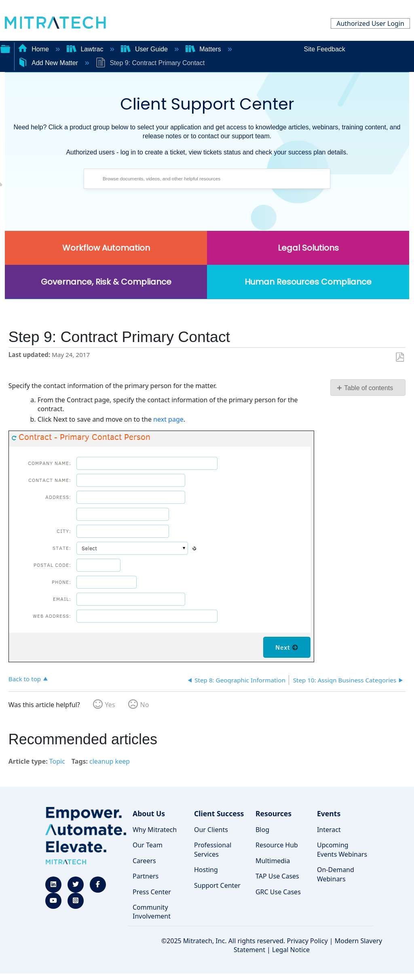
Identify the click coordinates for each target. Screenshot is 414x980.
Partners (146, 876)
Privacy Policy (307, 941)
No (145, 705)
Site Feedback (325, 49)
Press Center (152, 892)
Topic (57, 761)
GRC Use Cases (278, 892)
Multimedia (273, 861)
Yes (110, 705)
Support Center (217, 885)
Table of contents (369, 388)
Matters (204, 49)
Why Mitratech (155, 830)
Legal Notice (291, 950)
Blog (262, 830)
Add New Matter (49, 63)
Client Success (219, 813)
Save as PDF (400, 357)
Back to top (25, 679)
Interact (329, 830)
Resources (274, 813)
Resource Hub (277, 845)
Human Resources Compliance (308, 282)
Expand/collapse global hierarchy (5, 48)
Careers (144, 861)
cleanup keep (110, 761)
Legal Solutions (308, 248)
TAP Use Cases (277, 876)
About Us (149, 813)
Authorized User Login (370, 23)
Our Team (148, 845)
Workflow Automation (106, 248)
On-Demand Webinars (336, 874)
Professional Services (213, 849)
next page (168, 419)
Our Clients (211, 830)
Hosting (206, 870)
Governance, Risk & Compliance (106, 282)
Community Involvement (152, 912)
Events (329, 813)
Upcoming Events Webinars (342, 849)
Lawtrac (86, 49)
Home (34, 49)
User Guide (145, 49)
